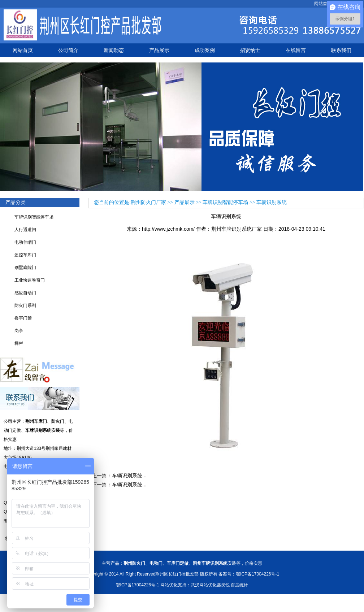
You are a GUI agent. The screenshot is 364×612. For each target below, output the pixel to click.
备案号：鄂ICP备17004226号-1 (249, 574)
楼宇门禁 (23, 318)
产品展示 (159, 50)
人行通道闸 (25, 230)
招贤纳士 (250, 50)
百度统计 (239, 585)
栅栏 (19, 343)
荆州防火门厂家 (148, 202)
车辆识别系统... (129, 476)
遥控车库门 (25, 255)
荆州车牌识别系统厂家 (237, 229)
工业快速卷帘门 (30, 280)
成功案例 (205, 50)
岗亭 (19, 331)
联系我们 (341, 50)
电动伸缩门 (25, 242)
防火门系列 (25, 305)
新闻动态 (114, 50)
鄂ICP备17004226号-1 (138, 585)
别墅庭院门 (25, 268)
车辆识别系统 (272, 202)
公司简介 (68, 50)
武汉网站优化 (204, 585)
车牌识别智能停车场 (34, 217)
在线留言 (296, 50)
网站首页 (323, 4)
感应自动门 (25, 293)
